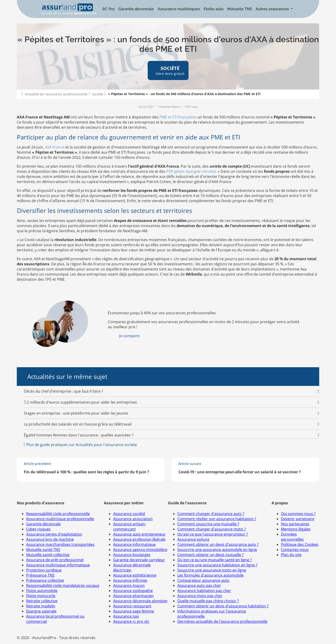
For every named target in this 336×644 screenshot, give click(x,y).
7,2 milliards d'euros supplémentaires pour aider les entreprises (80, 402)
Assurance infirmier (130, 580)
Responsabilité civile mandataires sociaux (63, 585)
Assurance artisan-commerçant (130, 526)
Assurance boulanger (132, 555)
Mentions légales (296, 529)
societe (98, 94)
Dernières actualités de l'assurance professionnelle (222, 621)
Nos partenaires (295, 524)
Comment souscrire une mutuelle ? (208, 524)
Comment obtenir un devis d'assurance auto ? (218, 544)
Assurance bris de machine (50, 539)
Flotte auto (214, 9)
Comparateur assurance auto (203, 580)
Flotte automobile (42, 591)
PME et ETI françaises (178, 117)
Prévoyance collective (45, 580)
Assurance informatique (134, 544)
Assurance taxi (126, 616)
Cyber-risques (38, 529)
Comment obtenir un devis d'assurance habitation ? (223, 606)
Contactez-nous (295, 550)
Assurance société (129, 514)
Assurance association (133, 519)
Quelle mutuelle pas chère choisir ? (208, 601)
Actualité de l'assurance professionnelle (56, 94)
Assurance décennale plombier (140, 601)
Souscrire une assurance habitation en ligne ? (217, 565)
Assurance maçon (129, 585)
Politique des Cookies (300, 544)
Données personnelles (292, 537)
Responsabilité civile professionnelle (58, 514)
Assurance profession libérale (139, 539)
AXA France (55, 147)
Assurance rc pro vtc (131, 621)
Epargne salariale (41, 611)
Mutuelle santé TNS (43, 550)
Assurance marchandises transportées (60, 544)
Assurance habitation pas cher (204, 591)
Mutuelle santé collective (48, 555)
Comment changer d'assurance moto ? (212, 529)
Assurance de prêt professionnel (55, 560)
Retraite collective (42, 601)
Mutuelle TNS (240, 9)
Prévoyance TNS (40, 575)
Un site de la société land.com (69, 9)
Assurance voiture (193, 539)
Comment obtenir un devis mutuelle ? (210, 555)
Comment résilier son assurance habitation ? (217, 519)
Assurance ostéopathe (133, 591)
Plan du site (291, 555)
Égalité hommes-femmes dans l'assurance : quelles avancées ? (79, 435)
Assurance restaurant (132, 606)
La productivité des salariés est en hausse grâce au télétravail (78, 424)
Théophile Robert (170, 107)
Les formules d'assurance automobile (210, 575)
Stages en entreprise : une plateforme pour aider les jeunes (76, 413)
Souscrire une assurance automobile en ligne (217, 550)
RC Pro (108, 9)
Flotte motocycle (41, 596)
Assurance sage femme (134, 611)
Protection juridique (44, 570)
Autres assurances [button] (273, 9)
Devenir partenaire (298, 519)
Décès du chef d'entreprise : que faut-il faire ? (63, 391)
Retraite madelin (41, 606)
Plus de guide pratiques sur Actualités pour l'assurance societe (81, 445)
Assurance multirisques (179, 9)
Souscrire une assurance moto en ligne (212, 570)
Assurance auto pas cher (199, 585)
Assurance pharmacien (133, 596)
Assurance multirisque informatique (58, 565)
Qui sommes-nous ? (298, 514)
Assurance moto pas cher (200, 596)
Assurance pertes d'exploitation (54, 534)
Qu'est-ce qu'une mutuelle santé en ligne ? (215, 560)
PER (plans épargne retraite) (191, 171)
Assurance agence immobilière (140, 550)
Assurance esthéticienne (135, 575)
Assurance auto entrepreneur (139, 534)
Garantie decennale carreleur (139, 560)
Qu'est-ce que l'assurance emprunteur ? (213, 534)
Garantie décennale (136, 9)
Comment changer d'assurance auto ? (211, 514)
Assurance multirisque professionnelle (60, 519)
